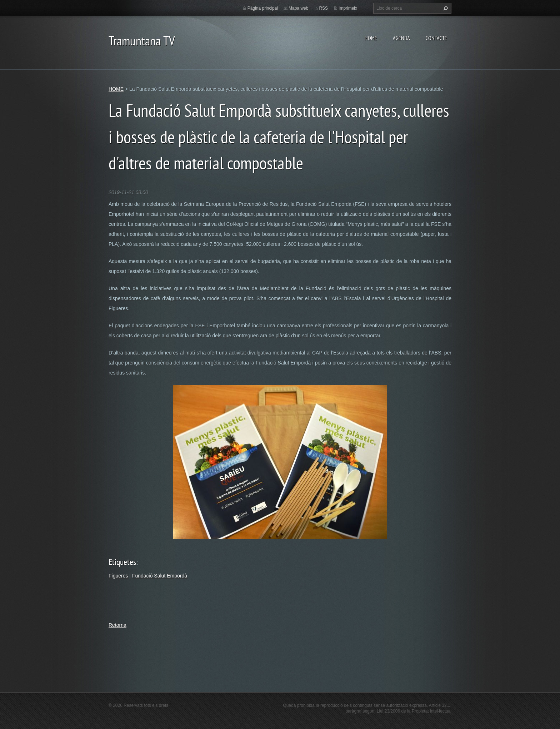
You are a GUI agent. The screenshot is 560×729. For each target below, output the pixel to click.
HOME (371, 38)
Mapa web (298, 8)
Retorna (117, 625)
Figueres (118, 576)
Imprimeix (348, 8)
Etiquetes (122, 562)
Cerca (445, 8)
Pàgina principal (263, 8)
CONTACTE (436, 38)
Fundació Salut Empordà (160, 576)
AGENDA (401, 38)
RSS (323, 8)
